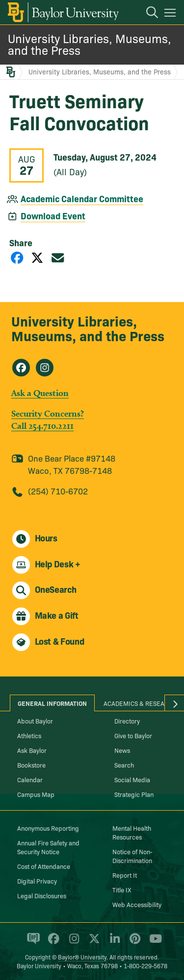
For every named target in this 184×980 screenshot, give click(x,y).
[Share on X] (37, 257)
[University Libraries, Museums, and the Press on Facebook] (21, 368)
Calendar (30, 779)
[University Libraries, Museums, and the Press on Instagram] (45, 368)
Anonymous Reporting (48, 828)
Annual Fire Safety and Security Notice (48, 847)
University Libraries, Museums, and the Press (90, 44)
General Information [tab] (52, 703)
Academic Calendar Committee (82, 198)
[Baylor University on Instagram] (72, 943)
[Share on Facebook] (17, 257)
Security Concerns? (48, 413)
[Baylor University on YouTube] (153, 943)
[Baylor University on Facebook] (52, 943)
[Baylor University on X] (92, 943)
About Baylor (35, 721)
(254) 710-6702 (58, 491)
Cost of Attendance (44, 866)
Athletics (29, 735)
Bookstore (31, 765)
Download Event (53, 216)
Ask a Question (40, 393)
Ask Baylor (32, 750)
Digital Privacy (37, 881)
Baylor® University (82, 957)
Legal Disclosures (42, 895)
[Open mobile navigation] (171, 14)
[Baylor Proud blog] (32, 943)
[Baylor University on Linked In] (113, 943)
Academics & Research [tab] (140, 703)
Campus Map (36, 794)
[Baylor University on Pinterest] (133, 943)
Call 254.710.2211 (42, 426)
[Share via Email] (58, 257)
